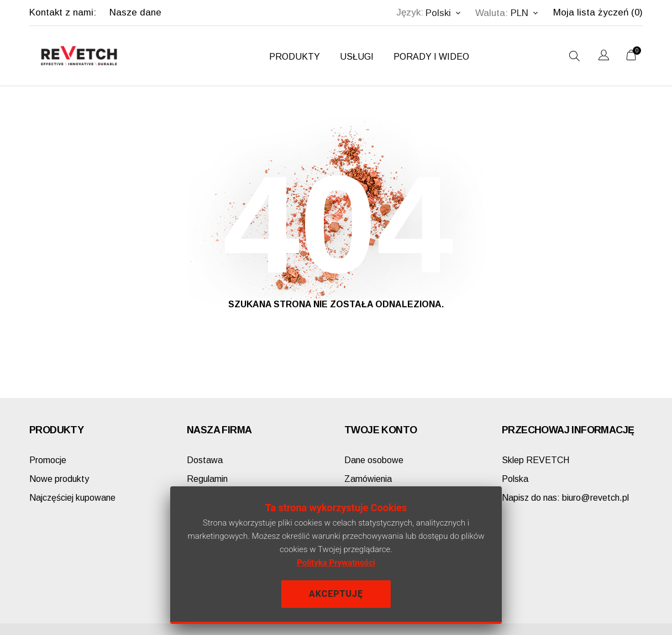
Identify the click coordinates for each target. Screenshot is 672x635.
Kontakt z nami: (63, 12)
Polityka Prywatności (336, 563)
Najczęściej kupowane (72, 498)
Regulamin (207, 479)
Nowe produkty (59, 479)
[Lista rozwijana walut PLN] (525, 13)
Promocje (48, 460)
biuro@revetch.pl (565, 498)
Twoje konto (380, 430)
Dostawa (205, 460)
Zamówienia (368, 479)
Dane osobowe (374, 460)
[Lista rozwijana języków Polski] (444, 13)
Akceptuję (336, 594)
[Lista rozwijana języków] (604, 57)
